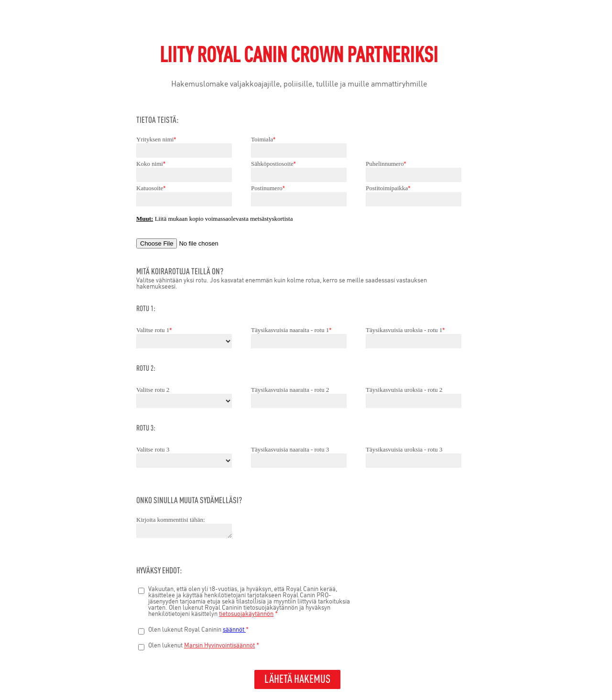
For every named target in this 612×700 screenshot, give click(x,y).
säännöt (234, 630)
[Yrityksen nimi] (184, 151)
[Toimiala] (299, 151)
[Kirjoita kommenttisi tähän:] (184, 531)
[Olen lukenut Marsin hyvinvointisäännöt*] (141, 647)
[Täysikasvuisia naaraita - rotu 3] (299, 461)
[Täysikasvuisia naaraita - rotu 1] (299, 341)
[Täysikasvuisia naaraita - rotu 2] (299, 401)
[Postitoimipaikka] (414, 199)
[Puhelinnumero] (414, 175)
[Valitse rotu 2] (184, 401)
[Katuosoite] (184, 199)
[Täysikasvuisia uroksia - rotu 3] (414, 461)
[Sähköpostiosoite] (299, 175)
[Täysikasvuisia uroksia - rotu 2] (414, 401)
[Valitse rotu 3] (184, 461)
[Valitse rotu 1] (184, 341)
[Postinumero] (299, 199)
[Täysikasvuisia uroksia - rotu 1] (414, 341)
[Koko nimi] (184, 175)
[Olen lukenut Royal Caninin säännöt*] (141, 631)
